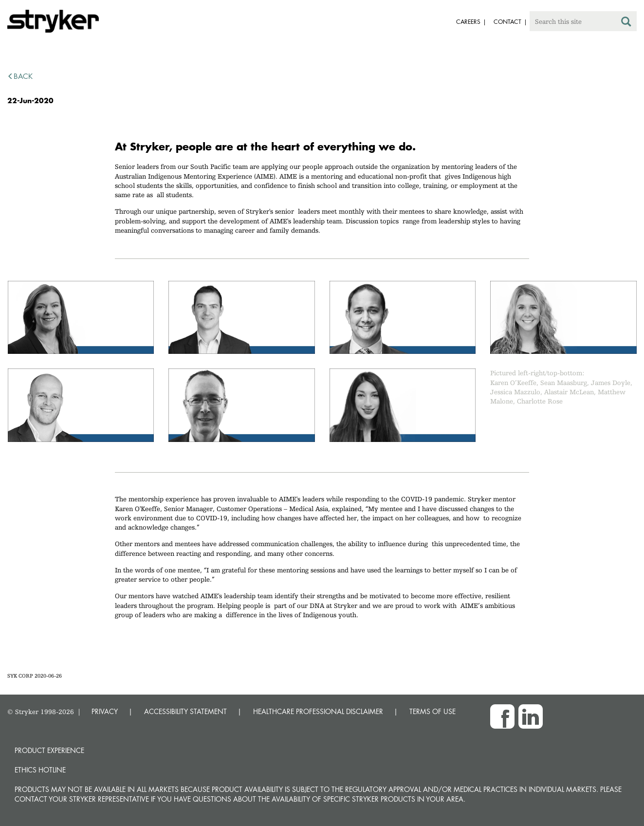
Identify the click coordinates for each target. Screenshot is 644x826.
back (20, 76)
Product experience (49, 750)
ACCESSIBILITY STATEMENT (185, 711)
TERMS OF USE (432, 711)
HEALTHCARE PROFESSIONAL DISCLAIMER (318, 711)
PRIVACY (105, 711)
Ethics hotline (40, 770)
